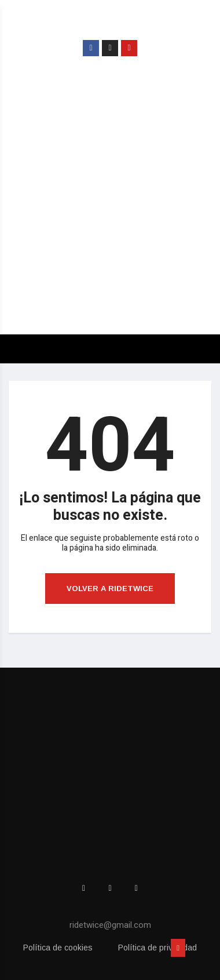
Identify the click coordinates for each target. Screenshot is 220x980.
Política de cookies (58, 948)
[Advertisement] (110, 206)
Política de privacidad (157, 948)
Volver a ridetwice (110, 589)
